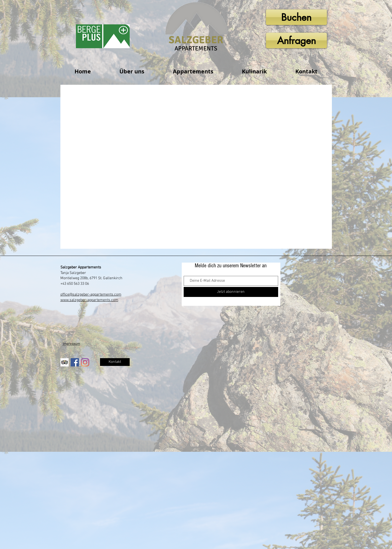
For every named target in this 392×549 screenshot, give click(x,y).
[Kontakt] (115, 362)
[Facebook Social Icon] (75, 362)
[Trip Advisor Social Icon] (65, 362)
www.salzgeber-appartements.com (89, 300)
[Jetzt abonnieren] (231, 292)
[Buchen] (296, 17)
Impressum (71, 344)
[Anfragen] (296, 40)
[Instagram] (85, 362)
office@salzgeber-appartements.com (91, 295)
